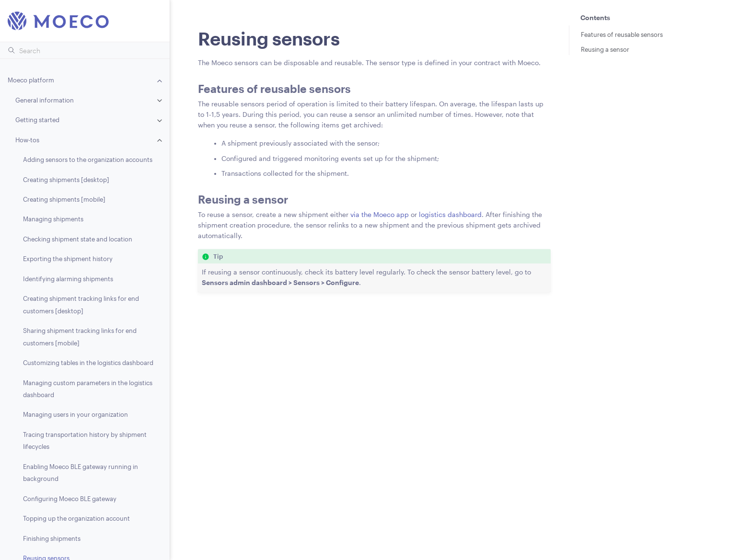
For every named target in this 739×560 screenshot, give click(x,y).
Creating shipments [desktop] (66, 180)
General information (45, 100)
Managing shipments (53, 219)
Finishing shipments (52, 538)
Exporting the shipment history (68, 259)
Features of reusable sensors (622, 34)
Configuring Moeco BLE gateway (70, 499)
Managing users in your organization (75, 414)
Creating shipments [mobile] (64, 199)
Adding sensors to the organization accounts (88, 160)
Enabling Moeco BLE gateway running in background (81, 473)
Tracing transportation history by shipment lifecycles (85, 440)
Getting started (37, 120)
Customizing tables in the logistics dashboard (88, 363)
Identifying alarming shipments (68, 279)
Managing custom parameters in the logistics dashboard (88, 389)
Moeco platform (31, 80)
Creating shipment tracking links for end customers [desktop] (81, 304)
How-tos (27, 140)
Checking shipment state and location (78, 239)
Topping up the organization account (76, 518)
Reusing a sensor (605, 49)
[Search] (85, 50)
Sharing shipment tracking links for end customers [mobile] (80, 337)
